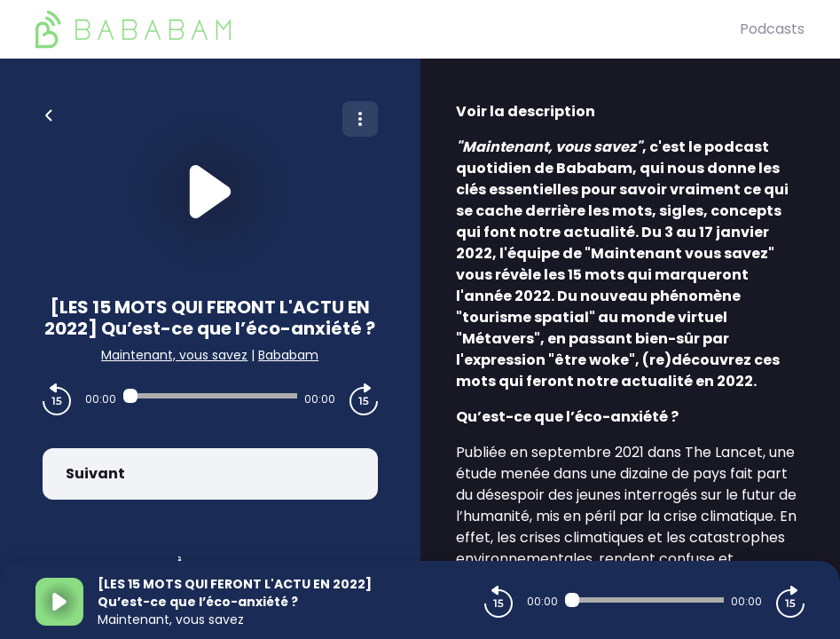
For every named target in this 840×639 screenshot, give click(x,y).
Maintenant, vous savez (174, 355)
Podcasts (772, 29)
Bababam (288, 355)
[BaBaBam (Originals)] (388, 29)
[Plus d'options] (360, 119)
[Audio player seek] (210, 396)
